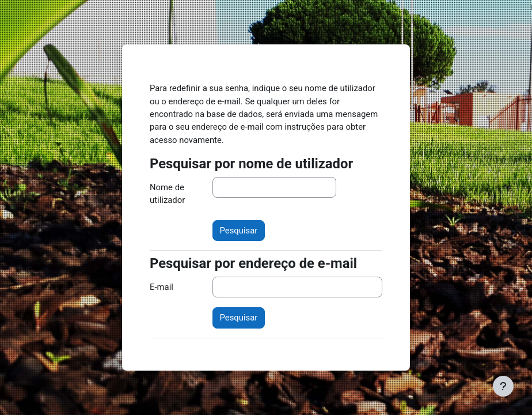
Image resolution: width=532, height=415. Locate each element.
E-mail (161, 287)
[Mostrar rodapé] (503, 386)
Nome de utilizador (167, 194)
